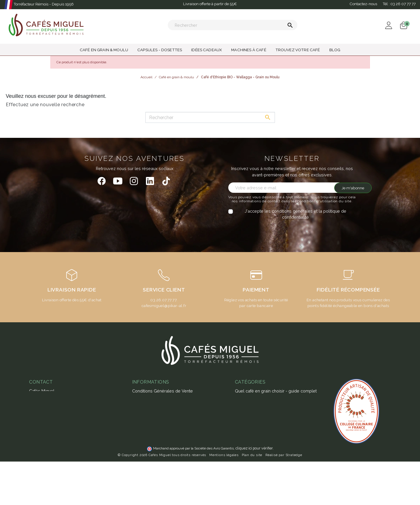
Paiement (141, 399)
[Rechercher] (233, 25)
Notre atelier (144, 416)
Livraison (141, 408)
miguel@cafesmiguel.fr (54, 425)
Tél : (399, 4)
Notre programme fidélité (157, 465)
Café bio (243, 461)
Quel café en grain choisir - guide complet (276, 391)
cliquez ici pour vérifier (254, 492)
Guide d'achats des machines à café (167, 432)
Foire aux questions (151, 424)
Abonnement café (149, 440)
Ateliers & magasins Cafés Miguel (165, 457)
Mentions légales (224, 498)
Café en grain (248, 469)
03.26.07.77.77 (163, 300)
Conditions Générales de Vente (163, 391)
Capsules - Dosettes (255, 445)
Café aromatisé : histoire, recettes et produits (278, 414)
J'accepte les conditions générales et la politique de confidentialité (295, 214)
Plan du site (252, 498)
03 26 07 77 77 (46, 417)
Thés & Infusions (251, 436)
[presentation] (276, 232)
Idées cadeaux (249, 453)
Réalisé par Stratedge (284, 498)
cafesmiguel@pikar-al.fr (164, 306)
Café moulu (246, 478)
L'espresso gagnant (151, 449)
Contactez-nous (363, 4)
